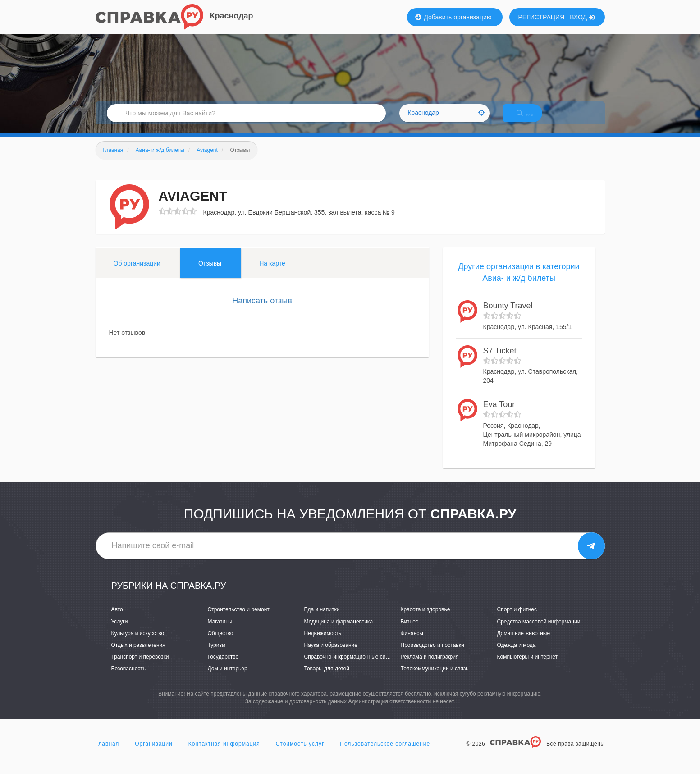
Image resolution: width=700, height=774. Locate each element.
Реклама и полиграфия (430, 666)
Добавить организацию (453, 17)
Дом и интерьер (228, 678)
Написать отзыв (262, 310)
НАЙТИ (532, 119)
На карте (272, 273)
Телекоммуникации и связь (435, 678)
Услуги (120, 631)
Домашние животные (524, 643)
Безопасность (129, 678)
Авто (117, 619)
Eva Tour (499, 414)
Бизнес (409, 631)
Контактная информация (224, 753)
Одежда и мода (517, 655)
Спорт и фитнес (517, 619)
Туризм (217, 655)
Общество (221, 643)
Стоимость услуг (300, 753)
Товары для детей (327, 678)
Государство (223, 666)
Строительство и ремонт (239, 619)
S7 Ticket (500, 360)
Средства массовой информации (539, 631)
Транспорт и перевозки (140, 666)
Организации (154, 753)
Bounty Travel (508, 316)
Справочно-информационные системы (353, 666)
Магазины (220, 631)
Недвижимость (323, 643)
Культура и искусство (138, 643)
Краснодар (232, 16)
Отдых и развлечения (138, 655)
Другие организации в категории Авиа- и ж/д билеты (519, 282)
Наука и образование (331, 655)
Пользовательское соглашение (385, 753)
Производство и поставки (432, 655)
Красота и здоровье (425, 619)
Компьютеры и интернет (528, 666)
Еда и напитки (322, 619)
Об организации (137, 273)
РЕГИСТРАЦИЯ (542, 17)
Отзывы (210, 273)
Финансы (412, 643)
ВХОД (582, 17)
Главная (108, 753)
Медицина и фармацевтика (339, 631)
